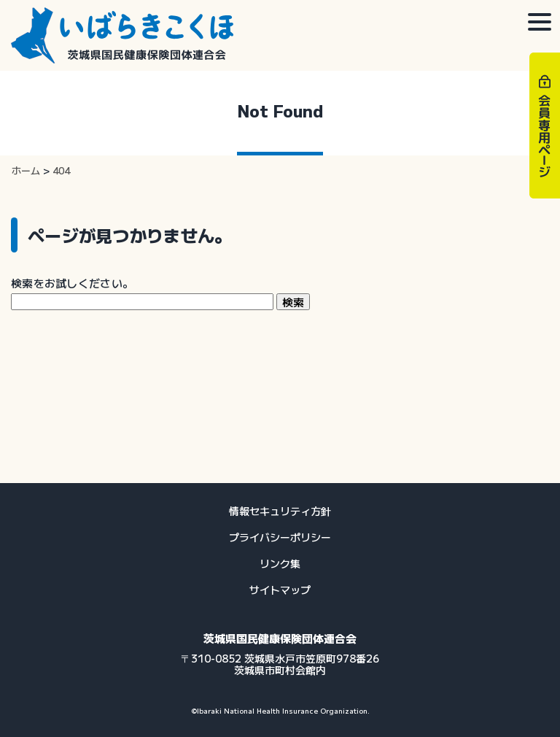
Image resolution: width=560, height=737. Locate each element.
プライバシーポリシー (280, 537)
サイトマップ (280, 590)
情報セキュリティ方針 (280, 511)
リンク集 (280, 563)
